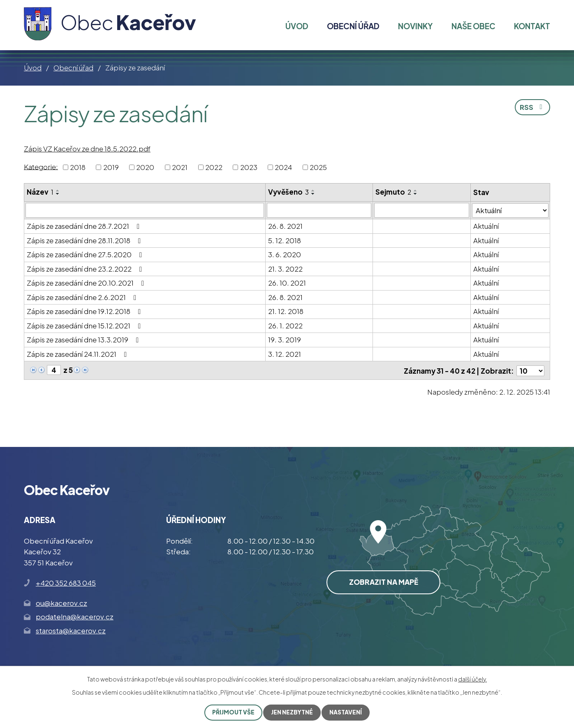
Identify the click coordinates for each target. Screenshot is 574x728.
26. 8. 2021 (285, 226)
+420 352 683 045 (66, 582)
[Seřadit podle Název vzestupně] (58, 191)
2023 (249, 167)
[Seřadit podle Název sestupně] (58, 194)
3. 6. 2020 (285, 254)
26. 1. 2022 (285, 326)
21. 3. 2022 (285, 269)
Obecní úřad (73, 67)
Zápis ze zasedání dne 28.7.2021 (85, 226)
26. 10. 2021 (287, 283)
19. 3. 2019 (285, 340)
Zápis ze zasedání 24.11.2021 (78, 354)
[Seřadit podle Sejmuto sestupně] (416, 194)
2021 (180, 167)
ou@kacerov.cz (61, 602)
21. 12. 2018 (286, 311)
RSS (532, 107)
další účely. (472, 679)
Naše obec (473, 26)
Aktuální (486, 226)
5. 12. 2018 (285, 240)
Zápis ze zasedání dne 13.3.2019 (84, 340)
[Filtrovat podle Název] (145, 210)
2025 (318, 167)
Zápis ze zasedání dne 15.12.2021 (85, 326)
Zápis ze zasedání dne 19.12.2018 (85, 311)
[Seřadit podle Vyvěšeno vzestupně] (313, 191)
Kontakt (532, 26)
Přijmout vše (233, 712)
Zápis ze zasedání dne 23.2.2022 (86, 269)
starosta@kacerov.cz (71, 630)
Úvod (33, 67)
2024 (283, 167)
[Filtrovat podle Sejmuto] (422, 210)
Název (40, 192)
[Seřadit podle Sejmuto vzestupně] (416, 191)
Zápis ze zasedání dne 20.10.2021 (87, 283)
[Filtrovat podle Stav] (510, 210)
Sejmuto (393, 192)
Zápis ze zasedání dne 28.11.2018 (85, 240)
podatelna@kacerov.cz (75, 616)
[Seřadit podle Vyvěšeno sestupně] (313, 194)
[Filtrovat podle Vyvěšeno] (319, 210)
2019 (111, 167)
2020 (145, 167)
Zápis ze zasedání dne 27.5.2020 (86, 254)
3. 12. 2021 (285, 354)
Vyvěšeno (288, 192)
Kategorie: (41, 166)
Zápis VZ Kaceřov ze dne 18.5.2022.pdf (87, 149)
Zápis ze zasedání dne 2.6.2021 (83, 297)
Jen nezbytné (292, 712)
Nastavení (346, 712)
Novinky (415, 26)
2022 (214, 167)
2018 (78, 167)
